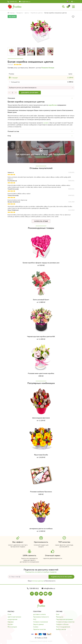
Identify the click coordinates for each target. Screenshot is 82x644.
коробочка (53, 105)
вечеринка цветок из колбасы (41, 529)
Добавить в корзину (30, 93)
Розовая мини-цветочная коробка (41, 373)
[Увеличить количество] (16, 93)
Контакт (10, 624)
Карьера (11, 622)
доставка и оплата (39, 614)
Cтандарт (15, 78)
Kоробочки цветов (37, 13)
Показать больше (48, 68)
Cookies (36, 627)
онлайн (46, 123)
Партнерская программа (64, 619)
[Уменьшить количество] (9, 93)
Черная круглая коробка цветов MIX (41, 337)
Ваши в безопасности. (42, 581)
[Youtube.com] (46, 594)
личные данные (38, 581)
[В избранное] (73, 17)
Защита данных (38, 624)
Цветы (27, 13)
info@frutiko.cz (25, 2)
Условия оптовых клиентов (65, 622)
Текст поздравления (63, 627)
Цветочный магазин (14, 617)
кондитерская (12, 619)
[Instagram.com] (36, 594)
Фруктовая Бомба (41, 455)
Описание (11, 98)
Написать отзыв (41, 221)
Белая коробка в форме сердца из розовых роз (41, 263)
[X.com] (41, 594)
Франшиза (60, 617)
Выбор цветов (61, 629)
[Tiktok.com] (50, 594)
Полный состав (13, 131)
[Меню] (73, 7)
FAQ (9, 136)
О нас (9, 614)
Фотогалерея (12, 627)
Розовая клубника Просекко (41, 492)
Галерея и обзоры (62, 624)
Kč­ (72, 2)
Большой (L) (16, 82)
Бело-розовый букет (41, 300)
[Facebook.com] (32, 594)
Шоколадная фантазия (41, 418)
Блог (58, 614)
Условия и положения (40, 622)
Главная (11, 13)
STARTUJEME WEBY (45, 641)
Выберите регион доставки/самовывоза (23, 88)
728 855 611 (12, 2)
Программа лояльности (41, 617)
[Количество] (12, 93)
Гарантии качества (39, 629)
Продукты (20, 13)
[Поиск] (63, 7)
